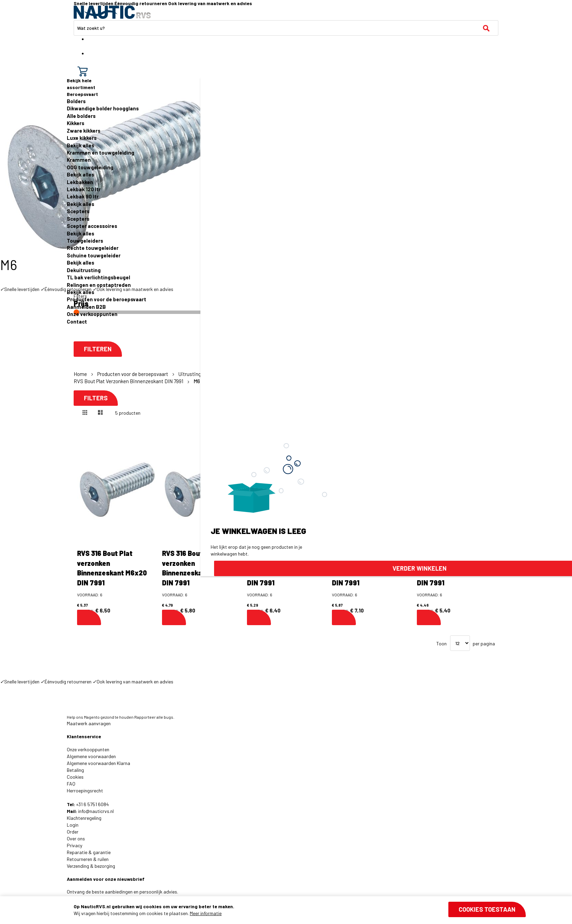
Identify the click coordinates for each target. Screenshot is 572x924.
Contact (77, 321)
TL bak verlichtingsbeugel (98, 277)
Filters (96, 398)
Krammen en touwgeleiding (101, 153)
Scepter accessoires (92, 226)
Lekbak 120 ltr (84, 189)
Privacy (74, 845)
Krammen (79, 160)
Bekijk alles (80, 145)
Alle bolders (81, 116)
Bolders (76, 101)
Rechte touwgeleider (93, 248)
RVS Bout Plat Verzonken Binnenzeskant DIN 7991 (129, 381)
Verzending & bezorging (91, 866)
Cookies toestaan (487, 909)
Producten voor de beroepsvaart (107, 299)
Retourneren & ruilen (88, 859)
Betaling (75, 770)
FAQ (71, 784)
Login (73, 825)
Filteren (98, 349)
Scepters (78, 211)
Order (73, 832)
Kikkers (76, 123)
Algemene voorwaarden (91, 756)
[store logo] (112, 12)
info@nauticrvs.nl (96, 811)
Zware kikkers (84, 131)
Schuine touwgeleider (94, 255)
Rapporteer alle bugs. (154, 717)
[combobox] (286, 28)
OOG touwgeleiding (90, 167)
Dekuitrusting (84, 270)
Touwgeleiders (85, 241)
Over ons (76, 838)
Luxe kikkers (82, 138)
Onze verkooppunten (92, 314)
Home (81, 374)
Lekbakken (80, 182)
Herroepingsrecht (85, 791)
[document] (300, 910)
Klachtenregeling (84, 818)
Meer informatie (206, 913)
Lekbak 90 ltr (83, 196)
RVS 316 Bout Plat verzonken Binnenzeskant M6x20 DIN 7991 (112, 568)
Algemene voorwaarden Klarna (98, 763)
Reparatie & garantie (89, 852)
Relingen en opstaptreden (99, 285)
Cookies (75, 777)
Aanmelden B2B (86, 307)
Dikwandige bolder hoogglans (103, 108)
